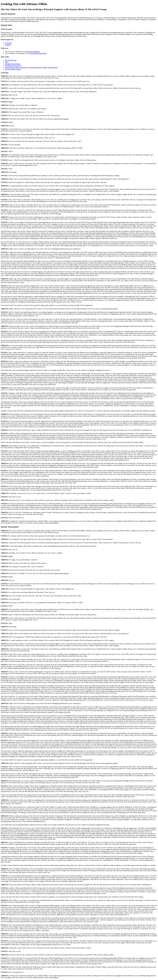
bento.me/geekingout (33, 52)
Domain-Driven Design (12, 64)
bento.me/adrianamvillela (38, 53)
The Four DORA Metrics (13, 69)
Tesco (7, 62)
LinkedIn (8, 45)
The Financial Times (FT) (13, 66)
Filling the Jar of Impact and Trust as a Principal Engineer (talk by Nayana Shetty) (31, 67)
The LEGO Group (11, 60)
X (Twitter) (8, 43)
